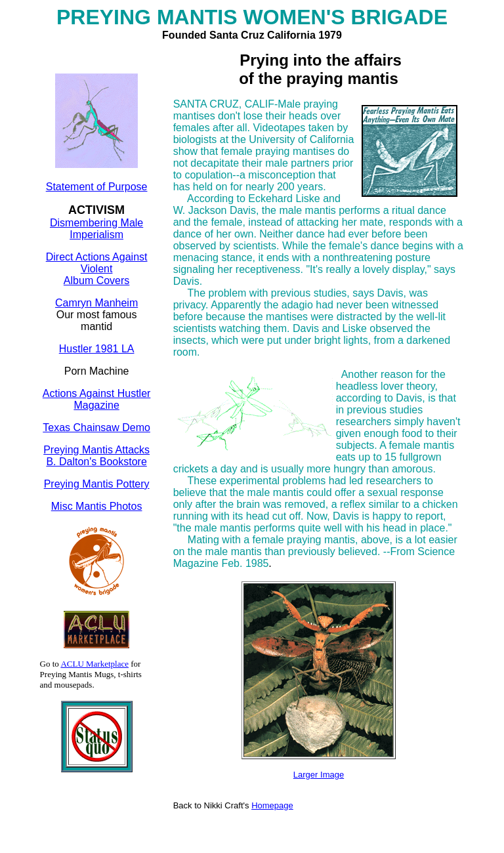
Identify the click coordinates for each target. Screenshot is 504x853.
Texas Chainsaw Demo (96, 427)
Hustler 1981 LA (97, 349)
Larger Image (319, 775)
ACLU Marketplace (94, 664)
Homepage (272, 805)
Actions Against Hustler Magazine (97, 399)
